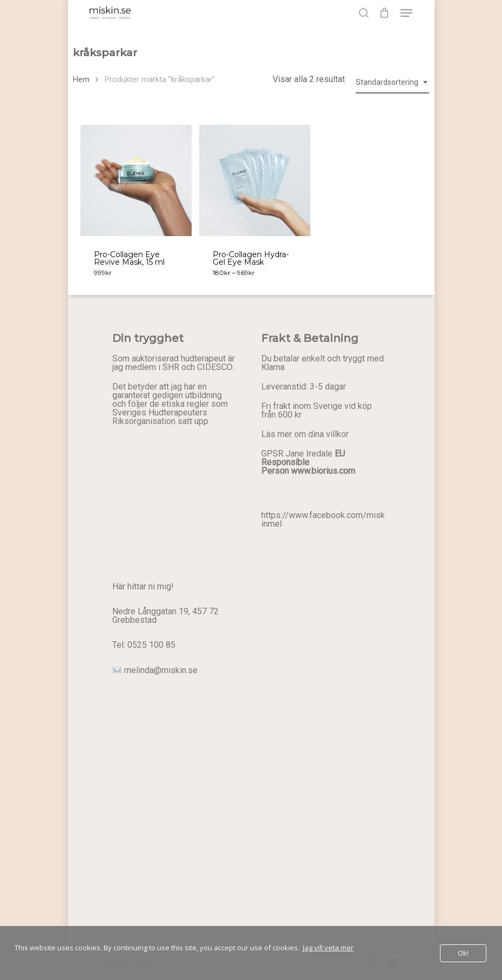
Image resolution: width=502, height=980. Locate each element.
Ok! (463, 953)
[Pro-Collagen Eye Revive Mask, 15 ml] (136, 180)
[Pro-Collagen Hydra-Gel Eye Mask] (255, 180)
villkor (337, 434)
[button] (406, 13)
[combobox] (392, 82)
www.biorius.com (323, 471)
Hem (81, 79)
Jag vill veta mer (328, 948)
